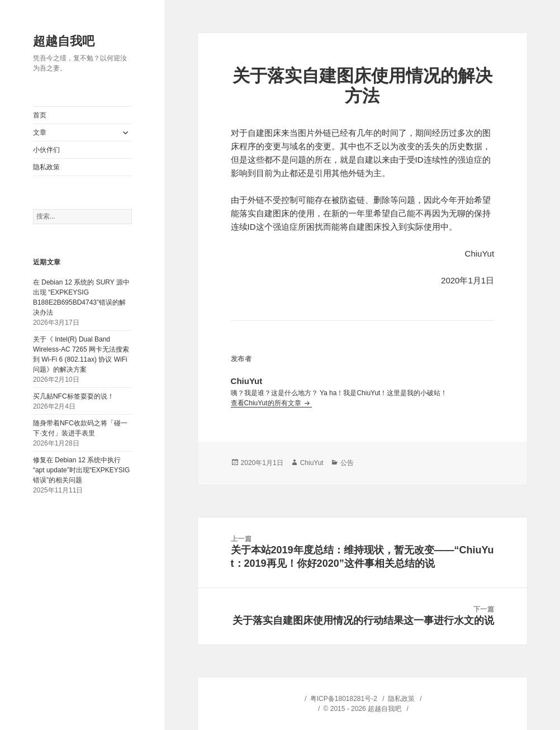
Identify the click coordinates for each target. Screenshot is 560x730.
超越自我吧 (64, 41)
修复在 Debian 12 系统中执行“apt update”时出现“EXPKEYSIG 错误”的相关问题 (81, 470)
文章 (40, 132)
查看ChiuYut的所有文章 (267, 403)
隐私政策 (46, 167)
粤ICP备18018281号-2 (344, 699)
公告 (347, 463)
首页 (40, 115)
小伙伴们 (46, 150)
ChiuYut (312, 463)
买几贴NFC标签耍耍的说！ (73, 396)
